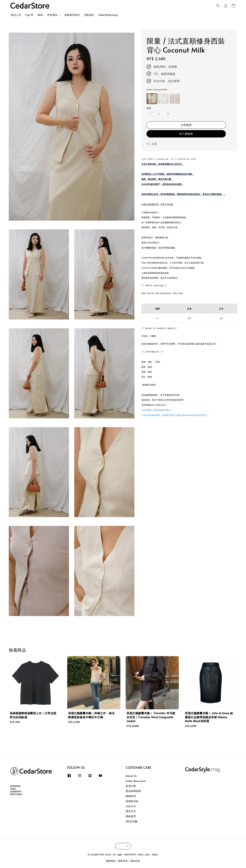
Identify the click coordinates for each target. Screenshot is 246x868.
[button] (218, 6)
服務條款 (111, 861)
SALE (40, 15)
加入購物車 (186, 134)
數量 (149, 108)
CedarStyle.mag (108, 15)
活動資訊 (89, 15)
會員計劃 (131, 786)
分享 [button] (152, 144)
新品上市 (16, 15)
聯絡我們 (131, 816)
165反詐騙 (132, 821)
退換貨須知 (132, 801)
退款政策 (135, 861)
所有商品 (52, 15)
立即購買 (186, 125)
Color (157, 89)
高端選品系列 (72, 15)
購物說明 (131, 796)
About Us (131, 776)
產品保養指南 (133, 791)
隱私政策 (123, 861)
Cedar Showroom (136, 781)
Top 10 (29, 15)
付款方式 (131, 806)
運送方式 (131, 811)
